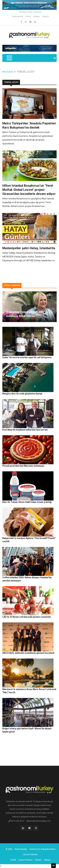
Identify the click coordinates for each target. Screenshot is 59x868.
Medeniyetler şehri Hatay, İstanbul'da (29, 248)
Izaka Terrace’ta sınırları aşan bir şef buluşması (27, 357)
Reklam (37, 16)
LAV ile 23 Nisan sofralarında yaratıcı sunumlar (27, 617)
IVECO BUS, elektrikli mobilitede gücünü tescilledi (28, 653)
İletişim (46, 16)
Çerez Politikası (26, 860)
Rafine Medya (21, 849)
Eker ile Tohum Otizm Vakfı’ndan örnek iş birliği (27, 502)
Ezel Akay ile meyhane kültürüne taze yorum (25, 430)
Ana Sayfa (8, 72)
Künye (28, 16)
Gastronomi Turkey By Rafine (42, 849)
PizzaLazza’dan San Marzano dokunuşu (23, 466)
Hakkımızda (18, 16)
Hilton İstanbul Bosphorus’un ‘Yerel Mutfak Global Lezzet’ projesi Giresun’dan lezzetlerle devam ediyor (29, 190)
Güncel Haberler (31, 854)
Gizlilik (13, 860)
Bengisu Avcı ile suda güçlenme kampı (22, 394)
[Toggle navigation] (9, 58)
